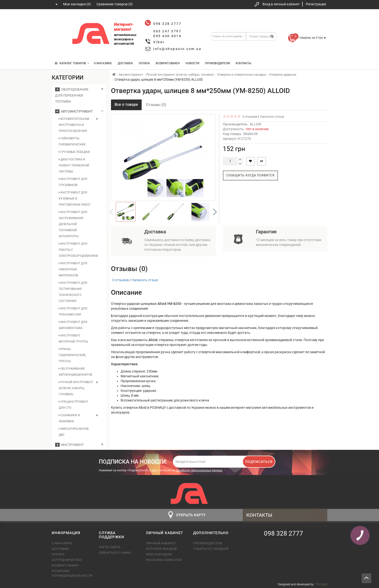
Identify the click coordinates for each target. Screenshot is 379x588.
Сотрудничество (67, 560)
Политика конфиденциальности (72, 573)
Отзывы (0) (156, 105)
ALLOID (255, 124)
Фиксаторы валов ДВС (74, 432)
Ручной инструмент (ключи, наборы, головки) (76, 388)
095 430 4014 (60, 49)
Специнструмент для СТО (73, 405)
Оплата (144, 63)
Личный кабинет (161, 543)
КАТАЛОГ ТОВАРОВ (72, 63)
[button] (215, 212)
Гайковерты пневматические (72, 141)
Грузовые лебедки (74, 152)
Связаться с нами (115, 553)
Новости (192, 63)
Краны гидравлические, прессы (73, 355)
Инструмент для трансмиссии (73, 312)
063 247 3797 (60, 34)
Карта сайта (110, 547)
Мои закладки (159, 554)
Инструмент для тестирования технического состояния (73, 292)
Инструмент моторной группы (73, 339)
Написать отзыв (272, 117)
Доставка (125, 63)
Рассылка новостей (164, 560)
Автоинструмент (74, 111)
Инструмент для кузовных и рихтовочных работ (75, 199)
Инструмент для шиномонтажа (73, 325)
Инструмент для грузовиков (73, 182)
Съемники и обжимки (69, 418)
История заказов (161, 549)
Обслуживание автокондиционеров (75, 372)
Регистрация (316, 4)
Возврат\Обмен (168, 63)
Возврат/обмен (65, 565)
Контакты (243, 63)
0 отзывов (249, 117)
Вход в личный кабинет (281, 4)
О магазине (103, 63)
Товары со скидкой (211, 549)
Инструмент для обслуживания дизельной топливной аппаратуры (73, 224)
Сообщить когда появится (250, 175)
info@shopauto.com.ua (177, 49)
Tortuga (321, 584)
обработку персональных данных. (199, 470)
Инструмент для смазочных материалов (73, 269)
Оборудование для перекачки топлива (72, 95)
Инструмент (69, 445)
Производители (217, 63)
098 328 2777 (60, 20)
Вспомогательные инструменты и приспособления (74, 125)
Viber (159, 42)
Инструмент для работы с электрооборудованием (76, 250)
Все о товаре (126, 104)
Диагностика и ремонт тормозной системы (74, 165)
